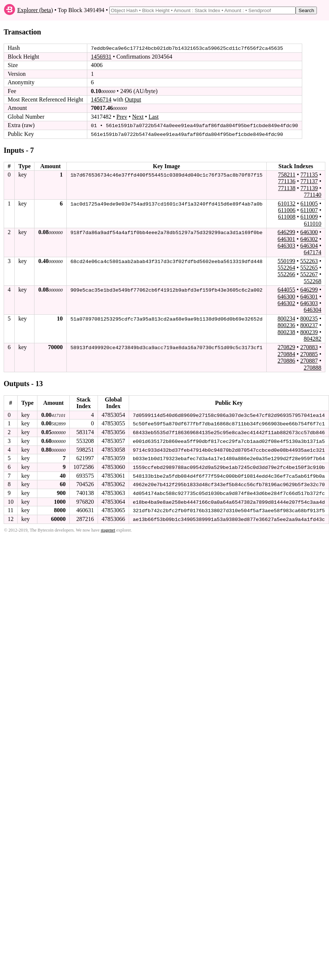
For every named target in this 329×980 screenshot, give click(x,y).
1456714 (101, 99)
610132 (286, 203)
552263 (309, 261)
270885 (309, 354)
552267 (309, 274)
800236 (286, 325)
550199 (286, 261)
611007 (309, 210)
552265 (309, 267)
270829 (286, 347)
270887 (309, 360)
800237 (309, 325)
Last (154, 117)
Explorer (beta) (35, 10)
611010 (313, 223)
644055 (286, 289)
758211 (287, 174)
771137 (309, 181)
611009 (309, 216)
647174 (312, 252)
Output (133, 99)
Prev (122, 117)
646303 (286, 245)
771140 (313, 194)
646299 (286, 232)
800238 (286, 332)
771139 (309, 188)
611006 (287, 210)
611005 (309, 203)
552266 (286, 274)
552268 (312, 281)
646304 (309, 245)
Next (138, 117)
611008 (287, 216)
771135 (309, 174)
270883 (309, 347)
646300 (309, 232)
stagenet (108, 528)
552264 (286, 267)
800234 (286, 318)
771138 (287, 188)
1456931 (101, 57)
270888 (312, 367)
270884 (286, 354)
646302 (309, 239)
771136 (287, 181)
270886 (286, 360)
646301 (286, 239)
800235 (309, 318)
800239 (309, 332)
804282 (312, 338)
